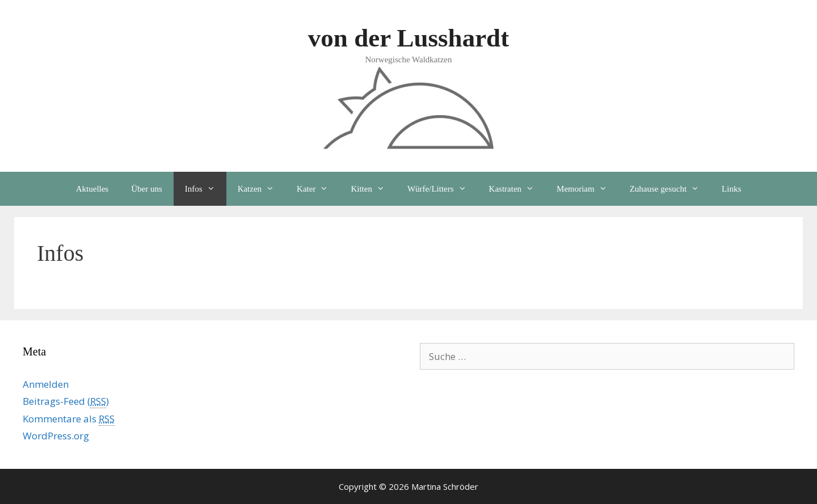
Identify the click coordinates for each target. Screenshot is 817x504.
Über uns (147, 189)
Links (731, 189)
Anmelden (46, 384)
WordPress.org (56, 436)
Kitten (373, 189)
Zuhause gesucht (670, 189)
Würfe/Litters (443, 189)
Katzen (262, 189)
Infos (206, 189)
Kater (318, 189)
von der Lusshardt (408, 38)
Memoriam (588, 189)
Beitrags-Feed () (66, 401)
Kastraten (517, 189)
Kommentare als (69, 419)
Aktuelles (92, 189)
